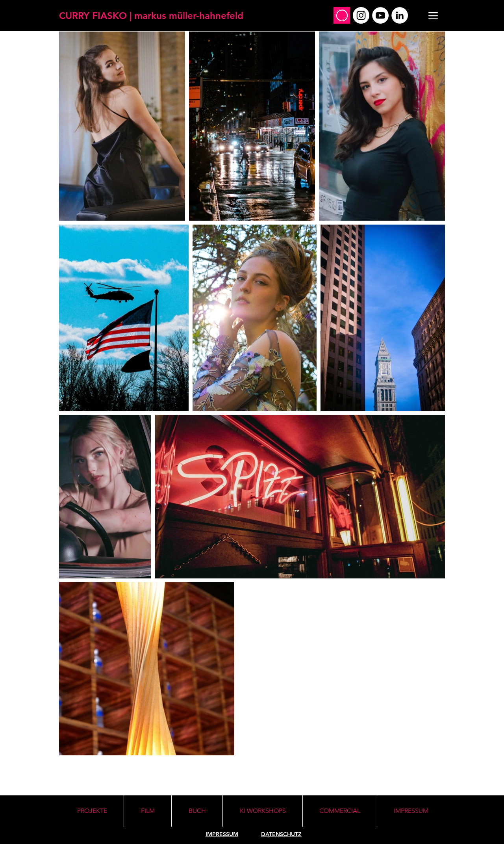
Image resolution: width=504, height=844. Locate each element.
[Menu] (433, 16)
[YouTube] (380, 15)
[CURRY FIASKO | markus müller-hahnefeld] (151, 16)
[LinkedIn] (400, 15)
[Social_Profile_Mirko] (342, 15)
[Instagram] (361, 15)
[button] (263, 811)
